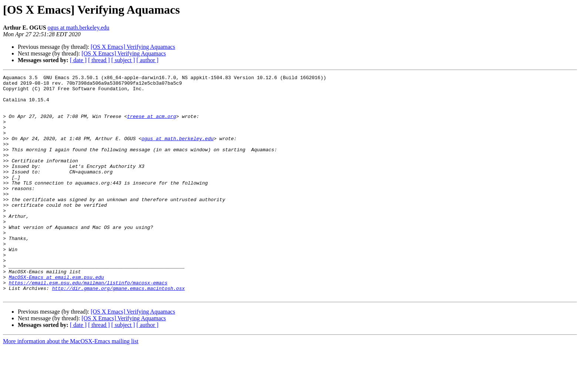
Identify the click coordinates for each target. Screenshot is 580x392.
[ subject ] (123, 60)
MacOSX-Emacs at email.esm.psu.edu (56, 318)
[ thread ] (99, 60)
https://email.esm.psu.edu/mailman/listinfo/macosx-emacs (88, 325)
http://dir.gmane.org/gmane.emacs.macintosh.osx (119, 331)
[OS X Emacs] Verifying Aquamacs (133, 47)
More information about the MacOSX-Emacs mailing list (71, 386)
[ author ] (148, 60)
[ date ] (78, 60)
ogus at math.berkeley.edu (79, 28)
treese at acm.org (151, 125)
